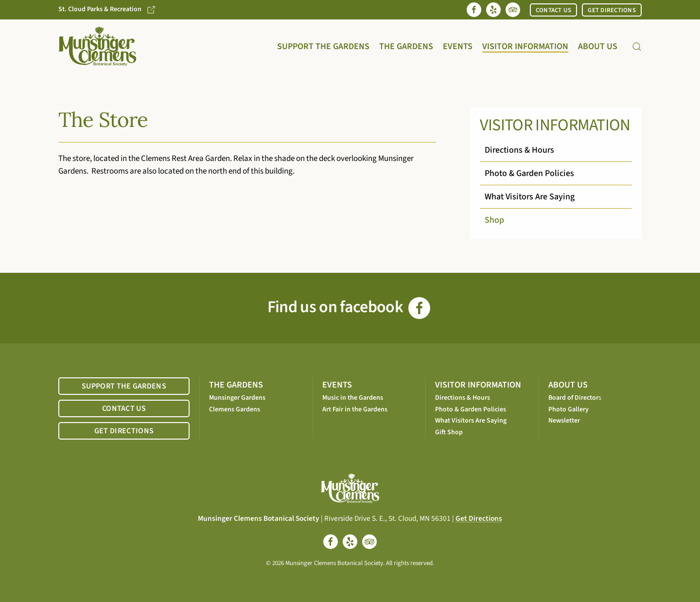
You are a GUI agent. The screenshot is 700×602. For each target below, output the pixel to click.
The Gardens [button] (406, 46)
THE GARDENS (236, 385)
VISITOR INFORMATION (478, 385)
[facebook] (331, 542)
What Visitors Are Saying (530, 197)
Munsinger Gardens (237, 398)
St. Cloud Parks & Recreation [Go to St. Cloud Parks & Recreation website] (107, 9)
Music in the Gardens (353, 398)
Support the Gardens (323, 46)
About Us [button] (598, 46)
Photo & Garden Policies (529, 173)
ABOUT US (568, 385)
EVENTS (337, 385)
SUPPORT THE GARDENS (124, 386)
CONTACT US (554, 10)
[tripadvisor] (369, 542)
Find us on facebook (349, 307)
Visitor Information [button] (525, 46)
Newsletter (564, 421)
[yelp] (350, 542)
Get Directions (479, 518)
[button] (637, 47)
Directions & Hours (519, 150)
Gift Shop (449, 432)
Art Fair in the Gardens (355, 409)
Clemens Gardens (235, 409)
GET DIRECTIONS (612, 10)
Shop (494, 220)
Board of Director (573, 398)
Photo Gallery (569, 409)
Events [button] (458, 46)
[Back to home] (97, 46)
